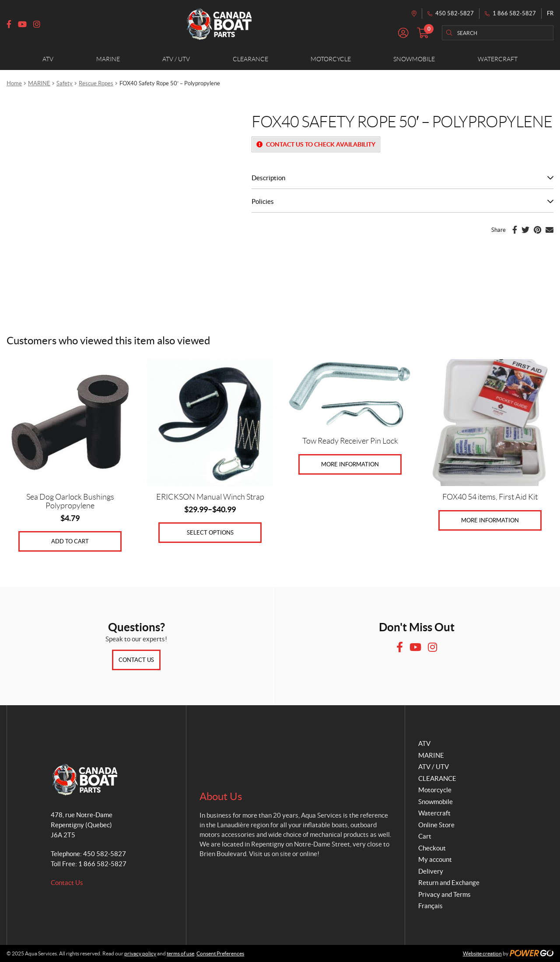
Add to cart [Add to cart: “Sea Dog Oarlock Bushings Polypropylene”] (70, 541)
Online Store (436, 825)
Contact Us (136, 660)
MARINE (39, 83)
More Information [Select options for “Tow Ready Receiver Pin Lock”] (350, 464)
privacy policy (140, 953)
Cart (425, 836)
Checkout (432, 848)
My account (435, 859)
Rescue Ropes (96, 83)
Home (14, 83)
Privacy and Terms (444, 894)
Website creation (482, 953)
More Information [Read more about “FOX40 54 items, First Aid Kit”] (490, 520)
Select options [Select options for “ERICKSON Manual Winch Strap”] (210, 533)
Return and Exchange (449, 883)
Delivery (431, 871)
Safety (65, 83)
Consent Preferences (220, 953)
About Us (221, 796)
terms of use (180, 953)
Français (430, 906)
